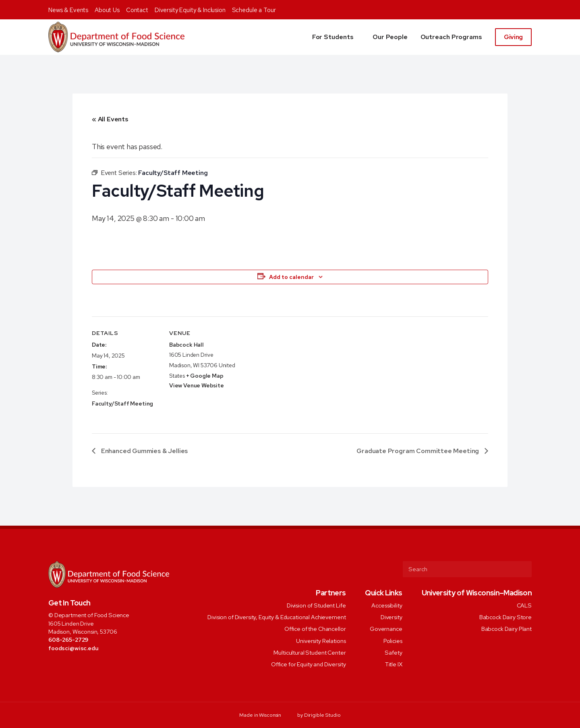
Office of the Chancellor (315, 629)
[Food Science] (116, 37)
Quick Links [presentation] (383, 593)
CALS (524, 605)
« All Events (110, 119)
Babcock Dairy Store (505, 617)
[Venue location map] (289, 372)
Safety (393, 652)
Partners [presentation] (331, 593)
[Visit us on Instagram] (74, 666)
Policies (393, 640)
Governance (386, 629)
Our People (390, 37)
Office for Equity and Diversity (309, 664)
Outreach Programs (451, 37)
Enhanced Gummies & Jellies (144, 451)
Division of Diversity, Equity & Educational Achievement (277, 617)
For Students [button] (333, 37)
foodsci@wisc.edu (74, 648)
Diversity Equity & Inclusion (190, 10)
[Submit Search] (522, 569)
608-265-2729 (68, 640)
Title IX (394, 664)
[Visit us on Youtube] (96, 666)
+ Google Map (205, 376)
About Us (107, 10)
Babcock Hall (186, 345)
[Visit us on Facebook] (52, 666)
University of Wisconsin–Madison (477, 593)
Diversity (391, 617)
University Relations (321, 640)
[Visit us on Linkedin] (85, 666)
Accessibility (387, 605)
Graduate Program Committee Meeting (418, 451)
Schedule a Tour (254, 10)
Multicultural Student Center (310, 652)
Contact (137, 10)
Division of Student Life (316, 605)
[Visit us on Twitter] (63, 666)
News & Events (68, 10)
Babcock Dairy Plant (506, 629)
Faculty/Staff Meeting (122, 404)
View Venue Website (197, 385)
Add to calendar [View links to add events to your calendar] (291, 277)
